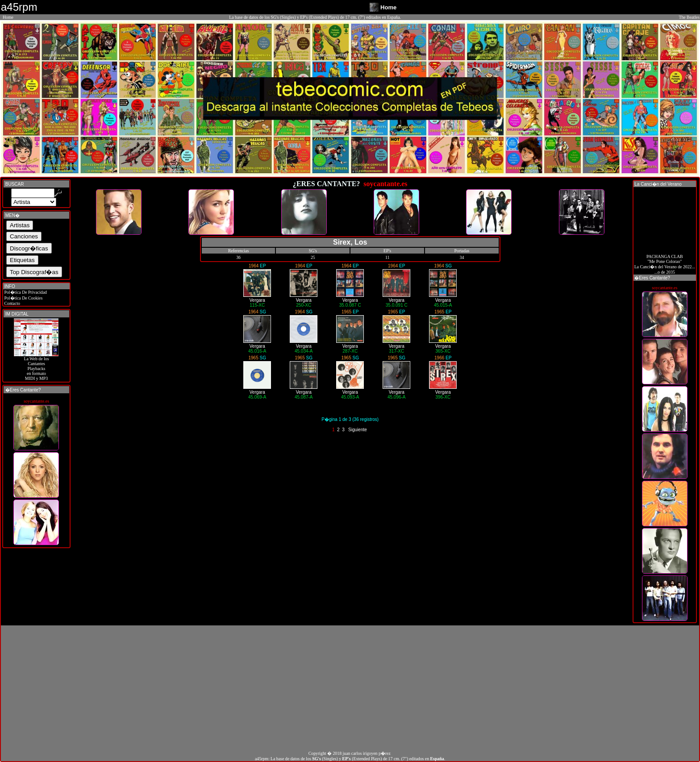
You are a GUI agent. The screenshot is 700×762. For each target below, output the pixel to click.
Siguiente (358, 430)
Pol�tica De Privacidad (25, 292)
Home (8, 17)
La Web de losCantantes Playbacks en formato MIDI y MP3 (36, 366)
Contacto (12, 303)
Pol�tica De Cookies (23, 298)
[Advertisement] (350, 688)
